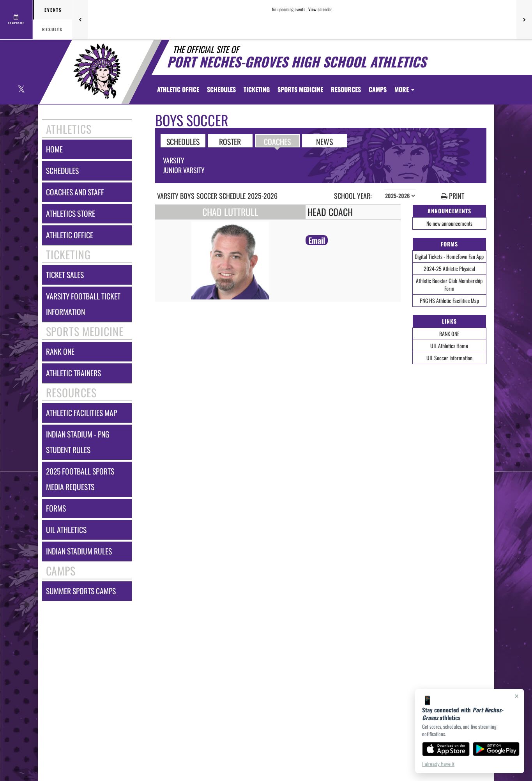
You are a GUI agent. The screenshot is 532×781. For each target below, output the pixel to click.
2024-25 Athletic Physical (449, 268)
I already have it (438, 764)
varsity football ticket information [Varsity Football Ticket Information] (83, 304)
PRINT (452, 196)
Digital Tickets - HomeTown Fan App (449, 256)
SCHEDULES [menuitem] (221, 89)
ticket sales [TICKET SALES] (65, 275)
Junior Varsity (184, 170)
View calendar (320, 9)
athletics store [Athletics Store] (71, 213)
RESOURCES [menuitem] (346, 89)
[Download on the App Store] (446, 749)
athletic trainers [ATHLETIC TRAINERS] (73, 373)
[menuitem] (178, 89)
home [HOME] (54, 149)
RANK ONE (449, 334)
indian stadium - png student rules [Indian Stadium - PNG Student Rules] (78, 442)
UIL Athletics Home (449, 346)
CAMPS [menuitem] (378, 89)
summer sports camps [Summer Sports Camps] (81, 591)
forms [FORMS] (56, 508)
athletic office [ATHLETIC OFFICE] (70, 235)
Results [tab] (52, 29)
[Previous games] (80, 19)
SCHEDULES (183, 141)
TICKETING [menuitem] (257, 89)
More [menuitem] (404, 89)
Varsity (174, 160)
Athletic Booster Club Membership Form (449, 284)
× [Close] (517, 696)
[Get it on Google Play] (496, 749)
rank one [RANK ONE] (60, 352)
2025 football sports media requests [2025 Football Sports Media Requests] (80, 479)
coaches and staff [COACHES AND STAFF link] (75, 192)
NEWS (324, 141)
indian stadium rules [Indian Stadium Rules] (79, 551)
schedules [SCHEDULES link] (62, 171)
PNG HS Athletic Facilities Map (449, 300)
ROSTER (230, 141)
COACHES (277, 141)
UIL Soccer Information (449, 358)
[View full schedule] (17, 19)
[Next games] (524, 19)
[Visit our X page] (21, 90)
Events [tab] (53, 10)
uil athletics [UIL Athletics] (66, 530)
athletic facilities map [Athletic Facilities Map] (81, 413)
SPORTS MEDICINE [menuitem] (300, 89)
